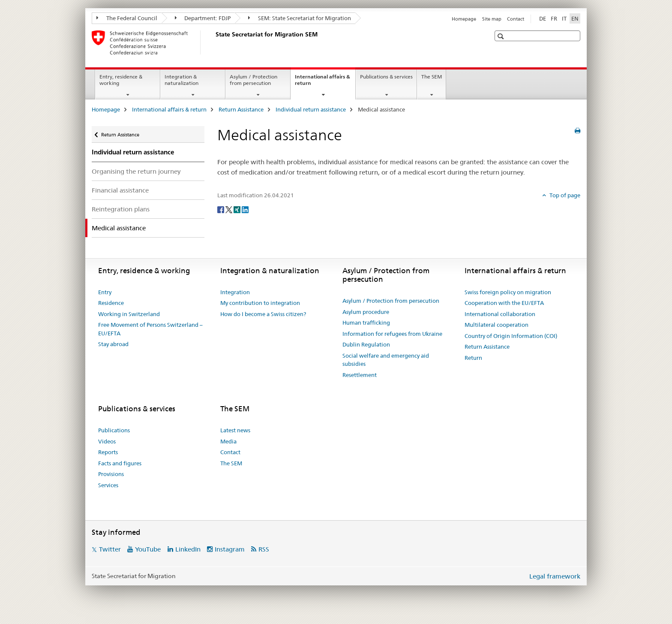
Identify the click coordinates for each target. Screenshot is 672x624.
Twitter (110, 549)
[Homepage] (214, 42)
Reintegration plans (121, 209)
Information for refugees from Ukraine (392, 334)
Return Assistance (241, 109)
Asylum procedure (366, 312)
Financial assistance (120, 190)
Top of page (564, 195)
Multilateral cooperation (496, 325)
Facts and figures (120, 463)
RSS (264, 549)
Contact (516, 19)
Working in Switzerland (129, 314)
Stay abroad (113, 344)
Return (473, 358)
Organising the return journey (136, 171)
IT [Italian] (564, 18)
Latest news (235, 430)
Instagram (230, 549)
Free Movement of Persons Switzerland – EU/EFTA (150, 329)
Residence (111, 303)
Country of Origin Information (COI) (511, 336)
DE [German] (543, 18)
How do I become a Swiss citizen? (263, 314)
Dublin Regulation (366, 344)
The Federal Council (127, 18)
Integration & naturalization (181, 80)
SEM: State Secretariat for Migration (300, 18)
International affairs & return (322, 83)
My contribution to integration (260, 303)
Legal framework (555, 576)
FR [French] (554, 18)
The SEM (432, 77)
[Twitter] (229, 209)
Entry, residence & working (121, 80)
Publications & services (386, 77)
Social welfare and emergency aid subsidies (386, 360)
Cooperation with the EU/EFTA (504, 303)
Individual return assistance (311, 109)
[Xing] (238, 209)
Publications (114, 430)
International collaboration (500, 314)
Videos (107, 441)
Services (108, 485)
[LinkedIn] (245, 209)
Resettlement (360, 375)
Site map (492, 19)
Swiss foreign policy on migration (508, 292)
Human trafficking (366, 323)
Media (228, 441)
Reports (108, 452)
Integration (235, 292)
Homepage (464, 19)
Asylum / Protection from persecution (253, 80)
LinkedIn (188, 549)
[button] (502, 36)
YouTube (148, 549)
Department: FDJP (203, 18)
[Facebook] (221, 209)
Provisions (111, 474)
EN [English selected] (575, 18)
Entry (105, 292)
